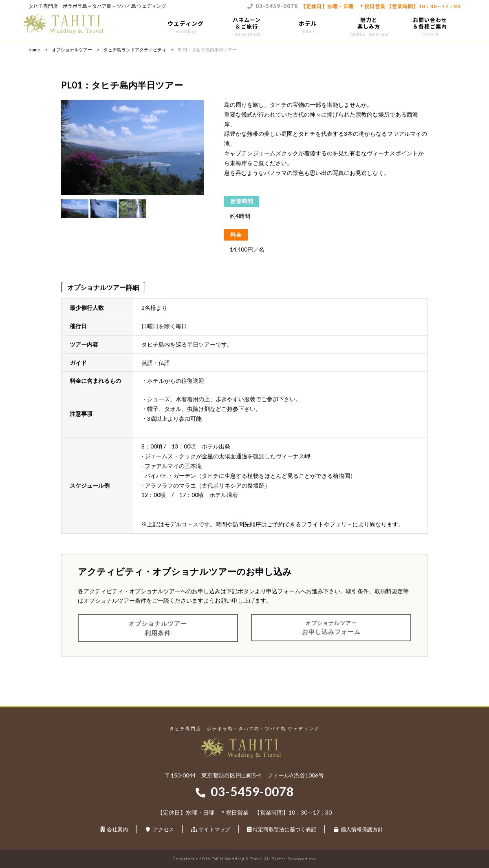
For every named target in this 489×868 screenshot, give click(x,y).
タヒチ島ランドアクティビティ (135, 50)
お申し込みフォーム (331, 627)
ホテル (308, 27)
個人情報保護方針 (362, 829)
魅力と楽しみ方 (369, 27)
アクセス (163, 829)
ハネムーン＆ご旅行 (247, 27)
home (34, 50)
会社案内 (117, 829)
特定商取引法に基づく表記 (284, 829)
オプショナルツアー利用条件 (158, 628)
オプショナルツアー (72, 50)
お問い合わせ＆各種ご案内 (430, 27)
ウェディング (185, 27)
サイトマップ (214, 829)
